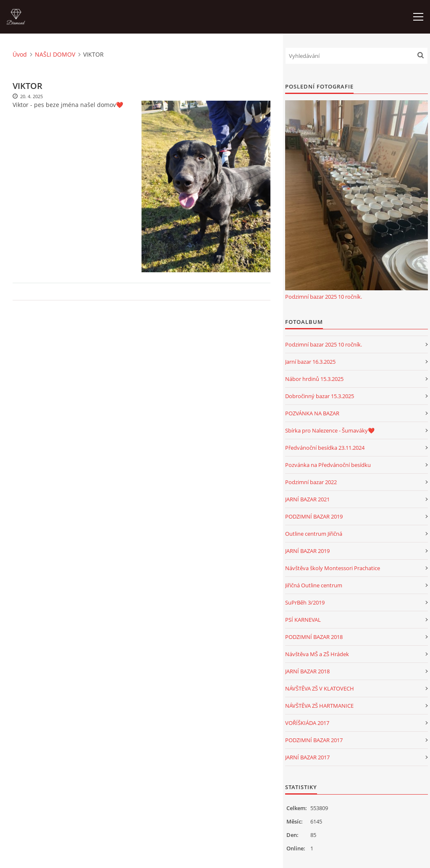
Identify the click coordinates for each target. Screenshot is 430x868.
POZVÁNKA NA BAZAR (312, 413)
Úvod (20, 54)
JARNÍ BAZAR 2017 (307, 757)
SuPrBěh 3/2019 (305, 602)
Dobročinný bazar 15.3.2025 (320, 396)
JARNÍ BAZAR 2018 (307, 671)
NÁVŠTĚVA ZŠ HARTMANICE (319, 706)
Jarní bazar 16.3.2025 (310, 362)
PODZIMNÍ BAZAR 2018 (314, 637)
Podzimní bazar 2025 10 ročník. (324, 297)
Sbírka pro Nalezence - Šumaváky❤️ (330, 430)
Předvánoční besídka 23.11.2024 (325, 448)
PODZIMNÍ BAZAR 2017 (314, 740)
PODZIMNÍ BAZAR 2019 (314, 516)
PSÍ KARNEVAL (303, 620)
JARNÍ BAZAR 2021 (307, 499)
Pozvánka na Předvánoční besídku (328, 465)
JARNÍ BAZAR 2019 (307, 551)
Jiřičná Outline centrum (314, 585)
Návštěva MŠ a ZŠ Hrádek (317, 654)
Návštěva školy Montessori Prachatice (333, 568)
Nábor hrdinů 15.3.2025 (314, 379)
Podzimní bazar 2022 (311, 482)
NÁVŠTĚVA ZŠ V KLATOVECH (320, 688)
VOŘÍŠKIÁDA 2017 (307, 723)
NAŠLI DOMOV (55, 54)
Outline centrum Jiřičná (314, 534)
